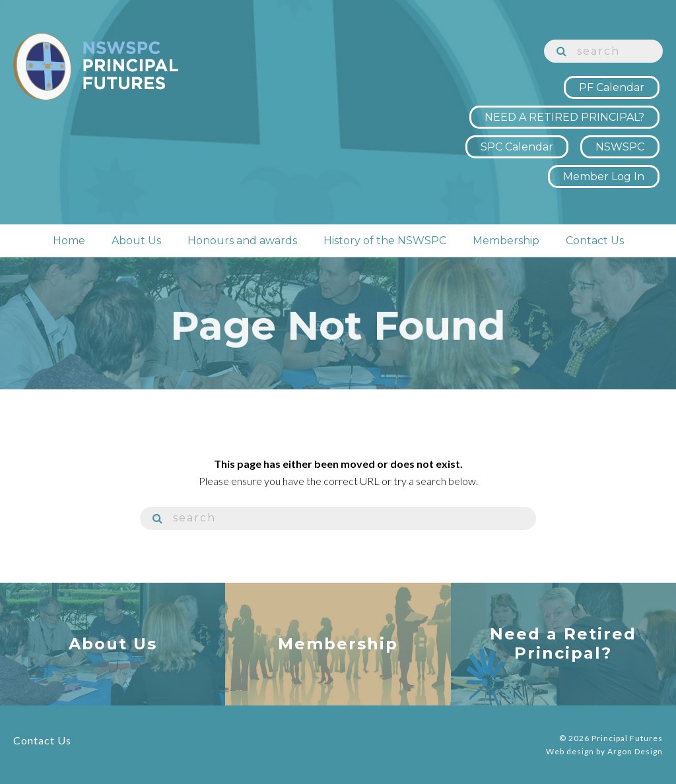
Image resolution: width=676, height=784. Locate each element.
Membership (506, 241)
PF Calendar (612, 87)
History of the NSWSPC (385, 241)
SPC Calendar (517, 147)
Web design (570, 751)
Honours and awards (242, 241)
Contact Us (595, 241)
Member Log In (604, 177)
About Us (136, 241)
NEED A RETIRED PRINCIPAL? (564, 117)
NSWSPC (620, 147)
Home (69, 241)
